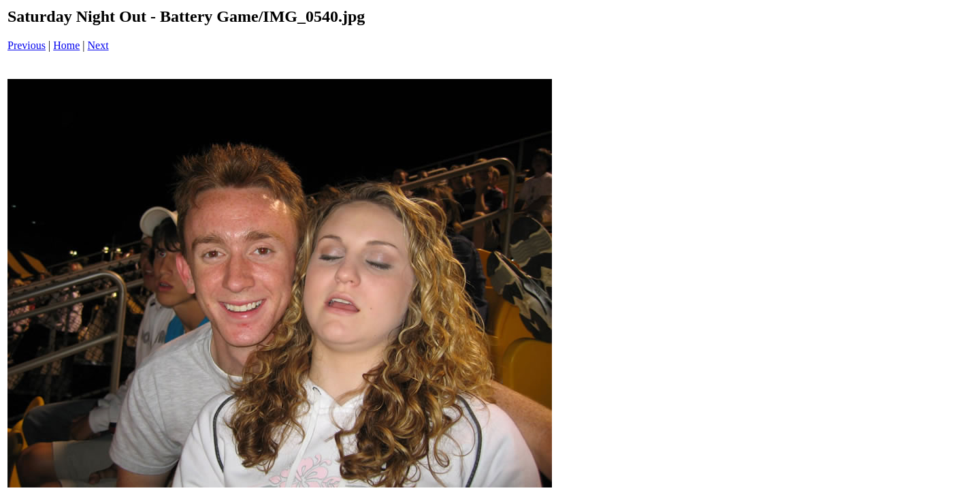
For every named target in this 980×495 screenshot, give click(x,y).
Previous (27, 45)
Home (66, 45)
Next (98, 45)
